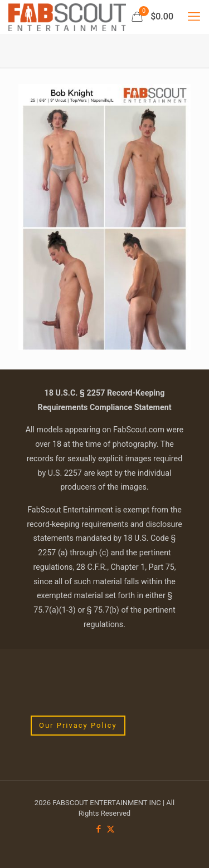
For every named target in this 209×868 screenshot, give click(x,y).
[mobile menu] (194, 17)
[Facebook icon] (99, 829)
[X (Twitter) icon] (111, 829)
